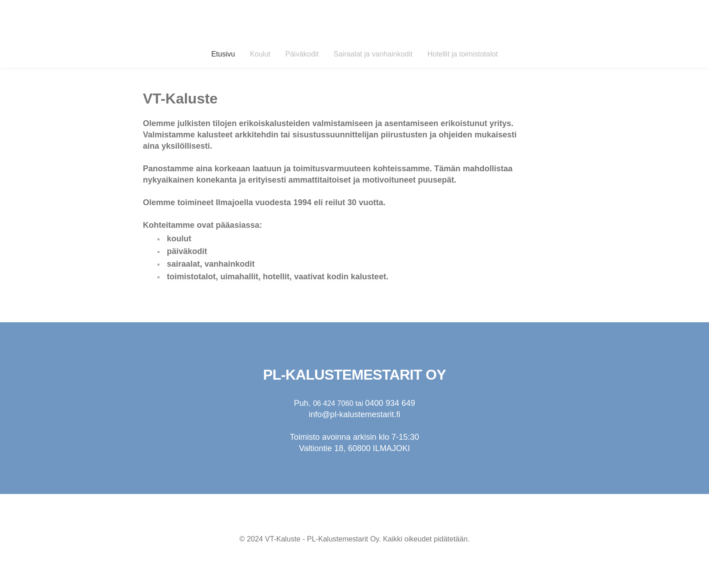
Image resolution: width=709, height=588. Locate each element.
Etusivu (223, 54)
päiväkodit (187, 251)
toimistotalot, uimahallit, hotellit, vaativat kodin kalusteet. (278, 277)
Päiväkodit (302, 54)
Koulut (260, 54)
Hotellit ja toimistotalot (463, 54)
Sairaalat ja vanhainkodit (373, 54)
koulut (179, 239)
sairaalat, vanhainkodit (211, 264)
